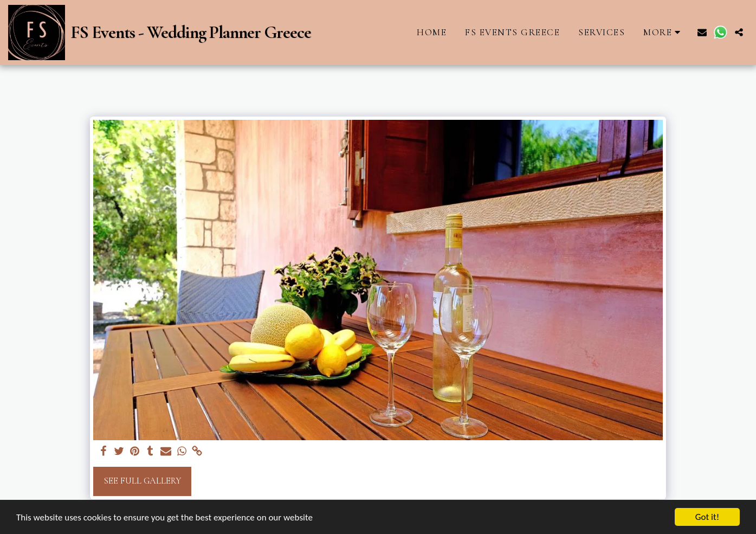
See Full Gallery (142, 481)
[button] (702, 32)
